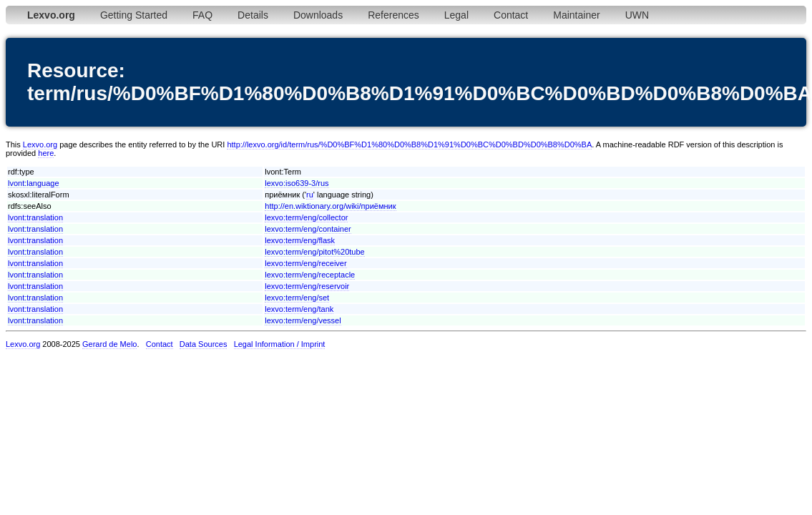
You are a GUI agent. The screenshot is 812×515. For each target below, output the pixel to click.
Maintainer (576, 15)
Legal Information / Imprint (280, 344)
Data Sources (204, 344)
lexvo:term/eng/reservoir (307, 286)
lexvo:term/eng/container (308, 229)
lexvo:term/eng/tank (299, 309)
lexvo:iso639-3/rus (297, 183)
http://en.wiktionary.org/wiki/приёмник (330, 206)
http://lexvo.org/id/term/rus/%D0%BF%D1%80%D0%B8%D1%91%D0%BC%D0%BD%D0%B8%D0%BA (409, 144)
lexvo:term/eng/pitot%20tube (314, 252)
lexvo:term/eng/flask (300, 240)
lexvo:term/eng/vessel (303, 320)
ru (310, 195)
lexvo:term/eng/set (297, 298)
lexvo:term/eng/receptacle (310, 275)
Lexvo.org (40, 144)
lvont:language (34, 183)
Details (253, 15)
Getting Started (134, 15)
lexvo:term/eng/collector (306, 217)
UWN (637, 15)
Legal (456, 15)
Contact (511, 15)
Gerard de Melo (109, 344)
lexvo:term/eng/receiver (305, 263)
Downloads (318, 15)
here (46, 153)
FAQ (202, 15)
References (393, 15)
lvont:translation (35, 217)
